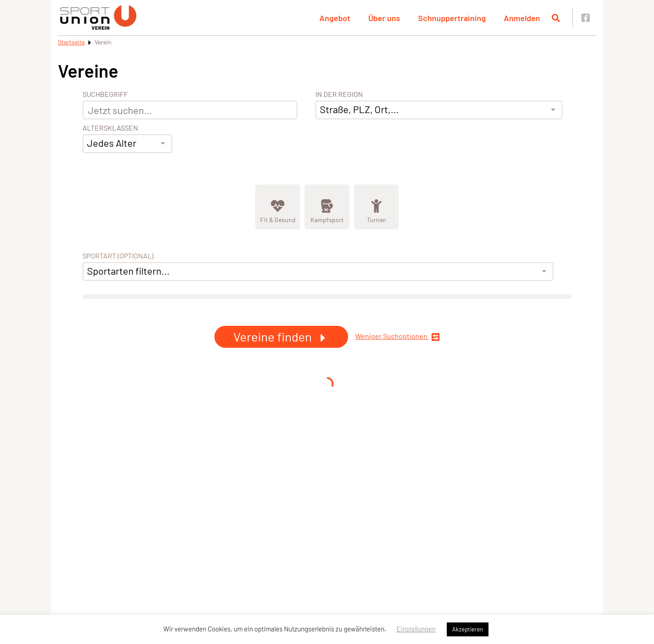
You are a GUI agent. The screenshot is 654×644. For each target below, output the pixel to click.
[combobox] (127, 144)
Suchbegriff (105, 94)
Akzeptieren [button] (468, 629)
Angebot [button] (335, 18)
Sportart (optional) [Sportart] (118, 256)
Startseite (71, 42)
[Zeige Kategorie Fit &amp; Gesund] (278, 207)
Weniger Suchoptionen (398, 337)
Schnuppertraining (452, 18)
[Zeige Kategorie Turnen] (376, 207)
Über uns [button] (384, 18)
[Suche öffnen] (556, 18)
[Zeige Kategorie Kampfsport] (327, 207)
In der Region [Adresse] (339, 94)
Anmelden (522, 18)
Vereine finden (281, 337)
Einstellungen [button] (416, 629)
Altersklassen (110, 128)
